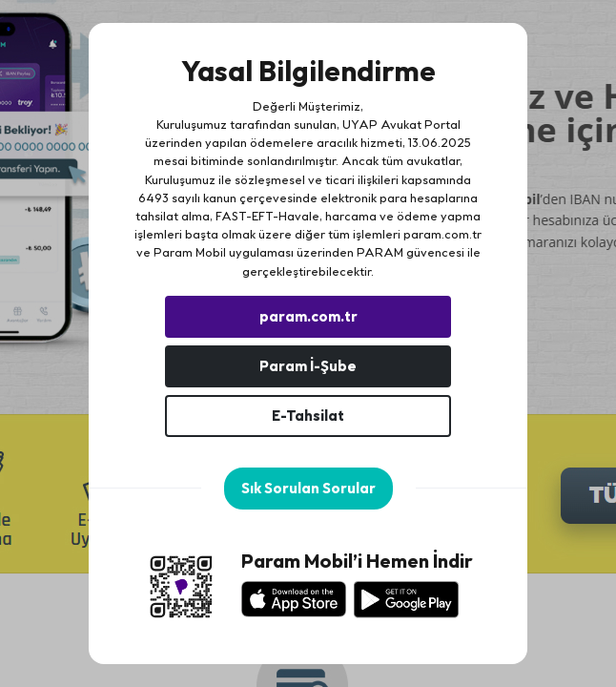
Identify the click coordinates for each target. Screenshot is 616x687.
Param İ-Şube (308, 366)
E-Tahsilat (308, 416)
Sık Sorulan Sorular (308, 488)
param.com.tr (442, 234)
